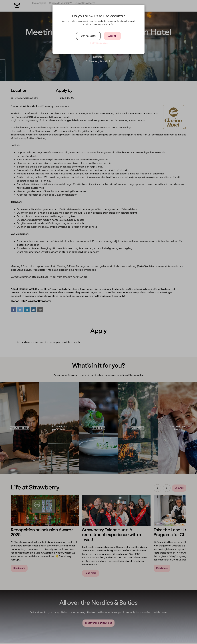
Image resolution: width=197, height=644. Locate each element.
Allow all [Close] (112, 36)
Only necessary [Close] (88, 36)
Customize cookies (98, 43)
